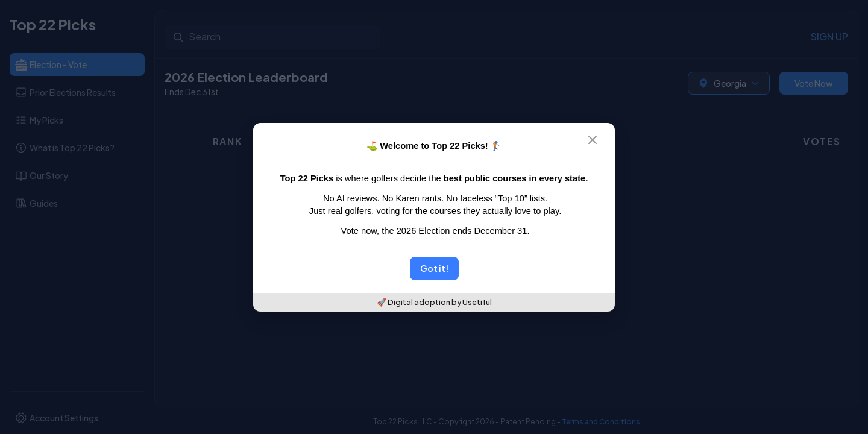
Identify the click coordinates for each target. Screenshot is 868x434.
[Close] (600, 140)
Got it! (434, 268)
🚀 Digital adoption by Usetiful (434, 302)
